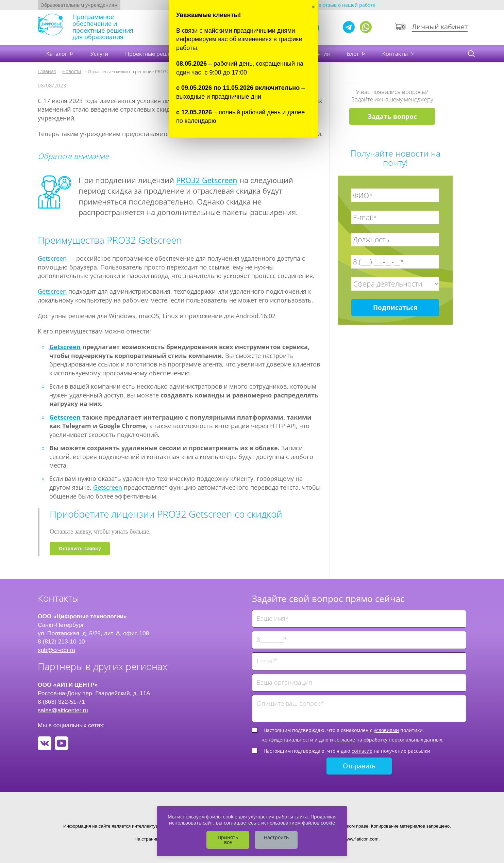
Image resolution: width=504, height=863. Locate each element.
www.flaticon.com (361, 839)
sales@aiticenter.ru (63, 710)
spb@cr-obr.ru (56, 650)
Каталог (57, 54)
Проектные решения (153, 54)
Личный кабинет (440, 27)
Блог (354, 54)
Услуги (99, 54)
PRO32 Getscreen (207, 180)
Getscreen (52, 258)
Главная (47, 71)
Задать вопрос (392, 116)
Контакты (396, 54)
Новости (72, 71)
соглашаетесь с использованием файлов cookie (279, 823)
